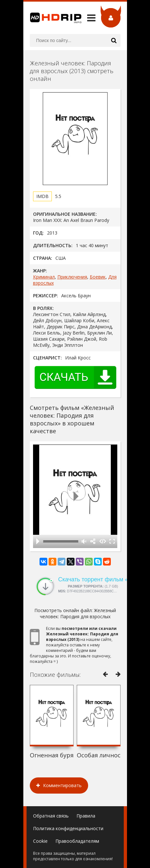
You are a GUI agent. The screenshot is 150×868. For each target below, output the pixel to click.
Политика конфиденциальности (68, 828)
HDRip (52, 18)
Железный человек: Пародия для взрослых (78, 613)
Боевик (98, 277)
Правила (86, 816)
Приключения (72, 277)
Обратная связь (51, 816)
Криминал (44, 277)
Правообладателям (77, 841)
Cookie (40, 841)
